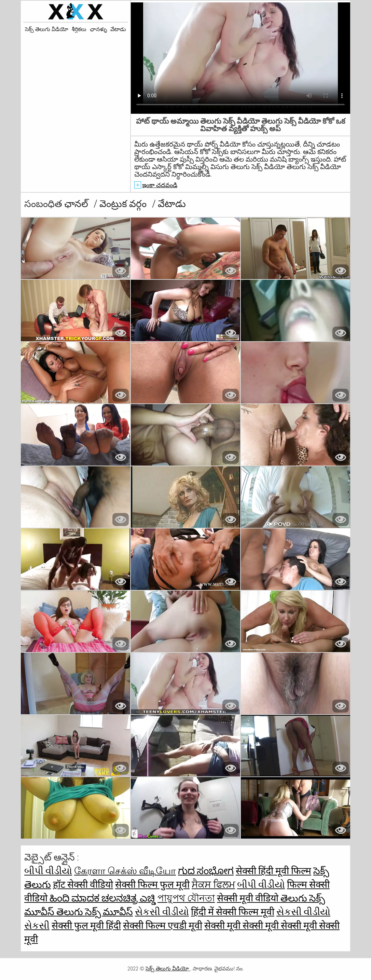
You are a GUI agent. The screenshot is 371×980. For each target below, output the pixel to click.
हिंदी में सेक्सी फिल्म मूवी (233, 912)
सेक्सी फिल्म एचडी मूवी (163, 926)
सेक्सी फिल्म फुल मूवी (152, 885)
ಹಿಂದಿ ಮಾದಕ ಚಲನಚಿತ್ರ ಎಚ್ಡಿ (102, 898)
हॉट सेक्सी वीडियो (83, 885)
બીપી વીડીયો (48, 871)
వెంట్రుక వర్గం (124, 204)
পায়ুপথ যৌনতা (186, 898)
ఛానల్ (77, 204)
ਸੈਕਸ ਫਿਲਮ (213, 885)
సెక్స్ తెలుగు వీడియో (47, 29)
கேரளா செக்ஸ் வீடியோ (125, 871)
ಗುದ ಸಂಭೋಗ (206, 871)
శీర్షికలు (79, 29)
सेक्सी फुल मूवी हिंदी (86, 926)
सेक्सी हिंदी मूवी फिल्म (273, 871)
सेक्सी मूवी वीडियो (249, 898)
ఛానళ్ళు (98, 29)
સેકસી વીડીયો (162, 912)
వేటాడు (118, 29)
